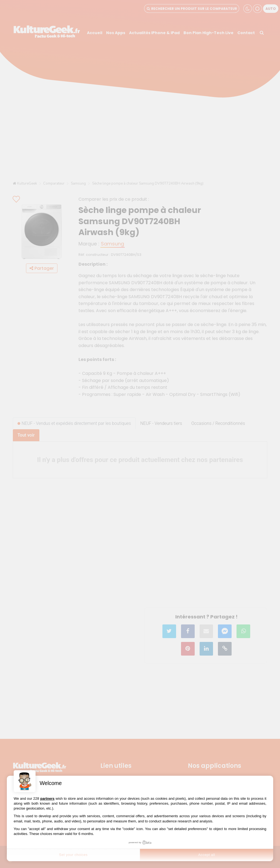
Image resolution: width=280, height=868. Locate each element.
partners (47, 799)
